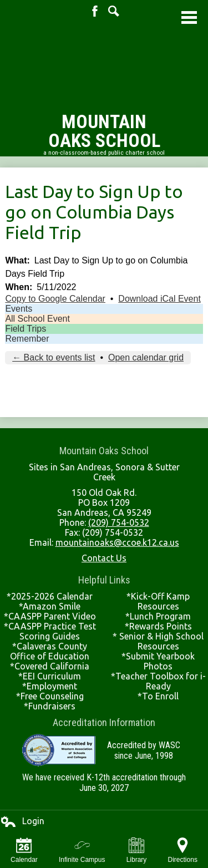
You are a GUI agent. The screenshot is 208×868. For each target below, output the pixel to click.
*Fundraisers (50, 706)
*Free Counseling (50, 696)
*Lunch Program (158, 616)
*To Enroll (158, 696)
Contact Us (104, 558)
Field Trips (26, 329)
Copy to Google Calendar (55, 299)
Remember (27, 339)
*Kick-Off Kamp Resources (158, 601)
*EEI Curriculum (50, 676)
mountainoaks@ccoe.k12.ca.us (117, 542)
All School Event (37, 319)
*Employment (50, 686)
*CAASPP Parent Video (50, 616)
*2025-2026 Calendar (50, 596)
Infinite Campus (82, 851)
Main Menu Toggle (189, 17)
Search (114, 11)
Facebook (95, 11)
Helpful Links (104, 580)
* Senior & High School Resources (158, 641)
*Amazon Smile (50, 606)
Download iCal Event (159, 299)
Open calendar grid (146, 357)
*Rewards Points (158, 626)
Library (137, 851)
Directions (183, 851)
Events (19, 309)
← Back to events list (54, 357)
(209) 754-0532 (119, 522)
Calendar (24, 851)
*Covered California (50, 666)
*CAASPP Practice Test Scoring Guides (50, 631)
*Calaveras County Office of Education (50, 651)
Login (22, 821)
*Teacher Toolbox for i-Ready (158, 681)
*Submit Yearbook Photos (158, 661)
